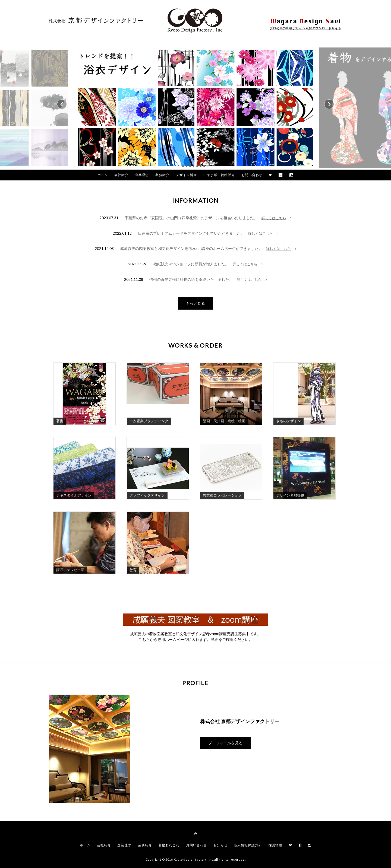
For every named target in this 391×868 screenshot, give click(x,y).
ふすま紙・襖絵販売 (219, 175)
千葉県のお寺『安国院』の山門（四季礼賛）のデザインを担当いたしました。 (191, 218)
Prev (62, 104)
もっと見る (195, 303)
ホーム (103, 175)
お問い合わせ (252, 175)
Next (329, 104)
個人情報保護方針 (248, 845)
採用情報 (276, 845)
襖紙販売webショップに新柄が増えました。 (191, 264)
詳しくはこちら (277, 218)
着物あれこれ (169, 845)
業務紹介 (162, 175)
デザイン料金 (186, 175)
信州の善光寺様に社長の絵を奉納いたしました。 (191, 279)
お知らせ (220, 845)
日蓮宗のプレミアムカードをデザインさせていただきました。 (191, 233)
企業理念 (142, 175)
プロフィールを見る (225, 743)
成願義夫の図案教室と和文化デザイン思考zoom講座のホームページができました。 (191, 249)
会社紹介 (121, 175)
